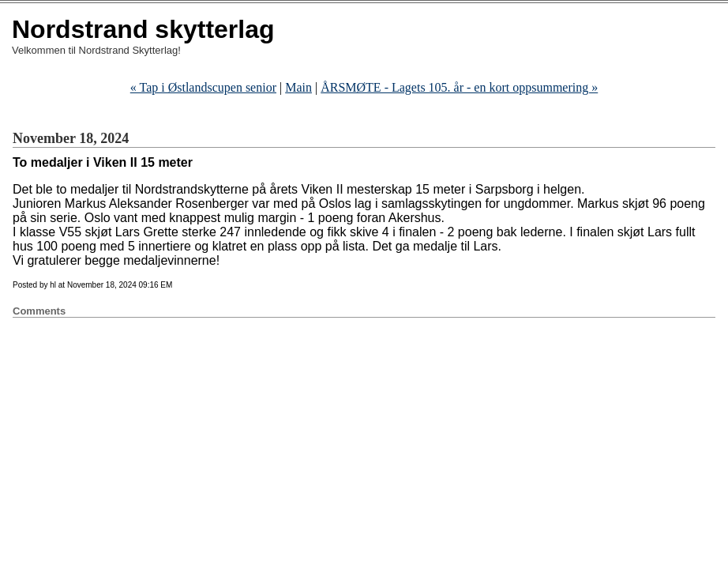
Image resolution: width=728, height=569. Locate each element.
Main (298, 87)
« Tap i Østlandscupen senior (203, 87)
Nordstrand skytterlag (143, 29)
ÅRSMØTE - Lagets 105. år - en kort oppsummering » (459, 87)
